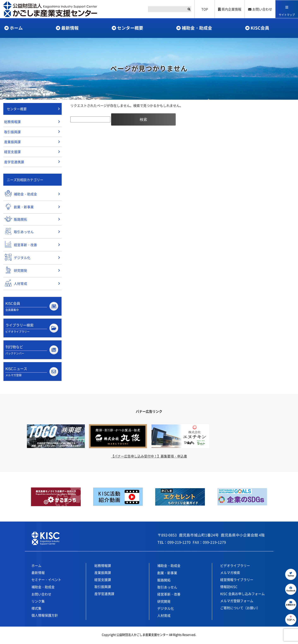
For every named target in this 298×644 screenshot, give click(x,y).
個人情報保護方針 (45, 616)
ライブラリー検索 (32, 329)
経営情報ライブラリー (237, 581)
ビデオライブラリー (235, 567)
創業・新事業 (167, 574)
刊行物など (32, 351)
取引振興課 (12, 132)
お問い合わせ (260, 9)
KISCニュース (32, 373)
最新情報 (70, 28)
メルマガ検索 (230, 574)
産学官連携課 (14, 163)
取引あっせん (167, 588)
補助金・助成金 (197, 28)
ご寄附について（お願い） (240, 609)
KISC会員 (260, 28)
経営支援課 (12, 153)
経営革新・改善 (169, 595)
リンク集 (38, 602)
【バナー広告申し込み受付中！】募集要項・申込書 (149, 457)
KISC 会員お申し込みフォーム (242, 595)
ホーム (16, 28)
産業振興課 (12, 142)
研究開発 (164, 602)
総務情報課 (12, 122)
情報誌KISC (229, 588)
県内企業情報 (230, 9)
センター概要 (130, 28)
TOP (204, 9)
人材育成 (164, 616)
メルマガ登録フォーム (237, 602)
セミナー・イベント (46, 581)
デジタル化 (166, 609)
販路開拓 (164, 581)
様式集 (36, 609)
